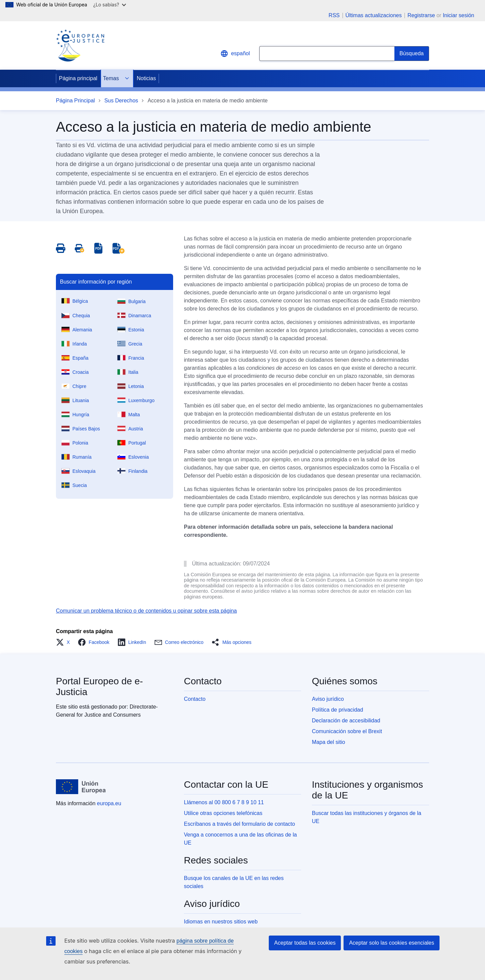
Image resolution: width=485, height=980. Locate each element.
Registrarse (421, 15)
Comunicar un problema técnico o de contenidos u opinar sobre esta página (146, 611)
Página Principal (75, 101)
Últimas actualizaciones (374, 15)
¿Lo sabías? (110, 5)
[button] (65, 642)
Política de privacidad (337, 710)
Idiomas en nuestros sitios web (221, 922)
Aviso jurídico (328, 699)
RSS (334, 15)
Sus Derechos (121, 101)
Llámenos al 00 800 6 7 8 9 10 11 (224, 802)
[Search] (412, 54)
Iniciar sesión (459, 15)
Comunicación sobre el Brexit (347, 731)
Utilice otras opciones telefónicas (223, 813)
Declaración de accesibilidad (346, 721)
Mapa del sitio (329, 742)
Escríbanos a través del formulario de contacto (239, 824)
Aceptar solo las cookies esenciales (392, 943)
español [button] (235, 54)
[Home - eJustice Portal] (80, 45)
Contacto (195, 699)
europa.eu (109, 803)
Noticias (146, 78)
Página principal (78, 78)
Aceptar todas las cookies (305, 943)
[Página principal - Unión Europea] (81, 787)
